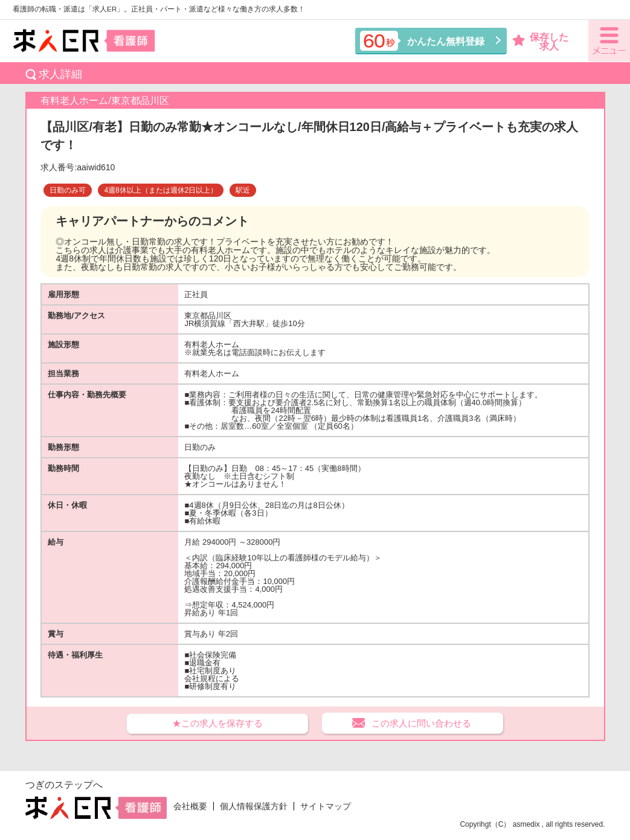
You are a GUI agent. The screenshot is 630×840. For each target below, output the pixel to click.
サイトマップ (326, 806)
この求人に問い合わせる (421, 723)
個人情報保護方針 (254, 806)
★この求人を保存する (217, 723)
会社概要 (190, 806)
